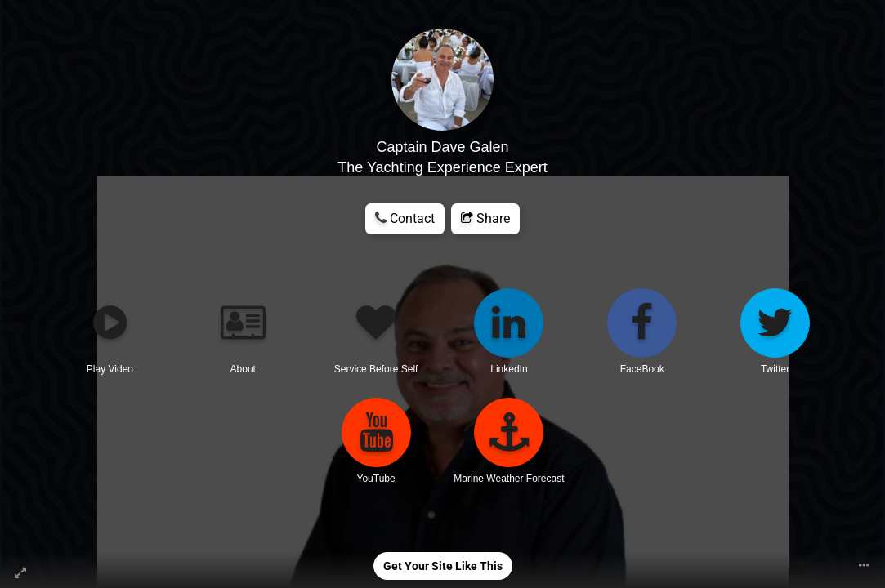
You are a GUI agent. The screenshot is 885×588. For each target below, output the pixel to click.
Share (485, 218)
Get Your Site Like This (443, 566)
